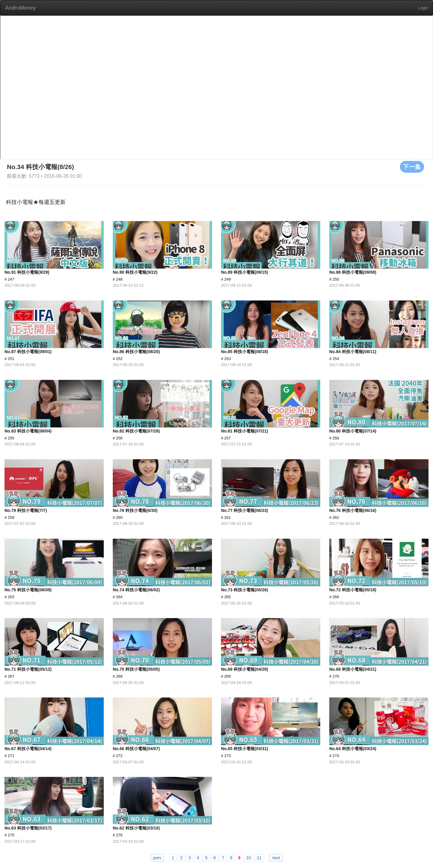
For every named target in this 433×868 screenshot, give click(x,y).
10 (248, 858)
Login (423, 8)
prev (157, 858)
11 (259, 858)
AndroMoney (20, 8)
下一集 (412, 167)
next (276, 858)
